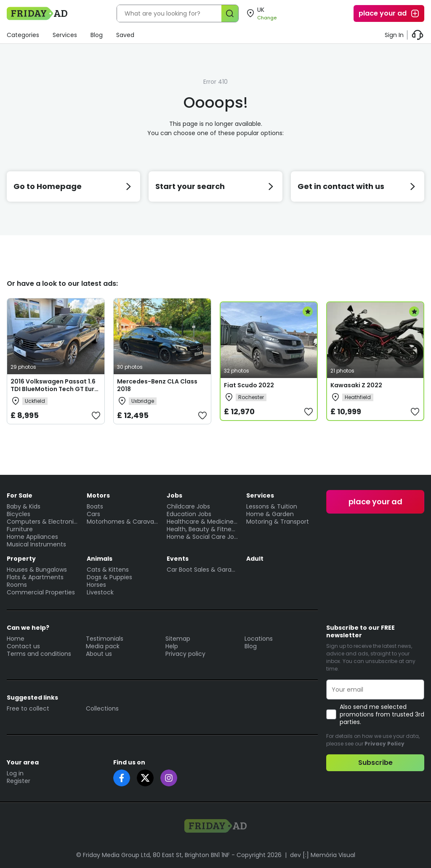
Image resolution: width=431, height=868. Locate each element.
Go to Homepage (73, 186)
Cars (93, 514)
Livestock (100, 592)
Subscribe (375, 763)
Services (65, 35)
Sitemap (178, 639)
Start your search (215, 186)
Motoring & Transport (278, 522)
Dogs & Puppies (109, 577)
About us (99, 654)
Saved (125, 35)
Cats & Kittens (108, 570)
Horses (96, 585)
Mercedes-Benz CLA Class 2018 (157, 385)
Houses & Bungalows (37, 570)
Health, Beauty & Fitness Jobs (202, 529)
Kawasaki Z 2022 (356, 385)
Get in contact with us (358, 186)
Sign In (394, 35)
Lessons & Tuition (272, 506)
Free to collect (28, 708)
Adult (255, 559)
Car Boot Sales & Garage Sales (202, 570)
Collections (102, 708)
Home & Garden (270, 514)
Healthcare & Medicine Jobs (202, 522)
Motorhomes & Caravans (122, 522)
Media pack (103, 646)
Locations (259, 639)
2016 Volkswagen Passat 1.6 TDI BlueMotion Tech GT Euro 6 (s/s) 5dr (55, 389)
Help (172, 646)
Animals (100, 559)
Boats (95, 506)
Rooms (17, 585)
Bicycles (19, 514)
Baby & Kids (24, 506)
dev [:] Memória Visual (323, 855)
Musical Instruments (36, 544)
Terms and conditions (39, 654)
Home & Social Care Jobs (202, 537)
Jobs (174, 495)
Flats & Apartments (35, 577)
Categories (23, 35)
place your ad (389, 13)
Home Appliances (32, 537)
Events (178, 559)
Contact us (23, 646)
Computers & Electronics (43, 522)
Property (21, 559)
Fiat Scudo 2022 (249, 385)
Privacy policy (185, 654)
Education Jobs (189, 514)
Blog (97, 35)
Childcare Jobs (188, 506)
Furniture (20, 529)
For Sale (20, 495)
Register (19, 781)
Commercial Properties (41, 592)
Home (16, 639)
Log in (15, 773)
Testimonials (105, 639)
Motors (98, 495)
